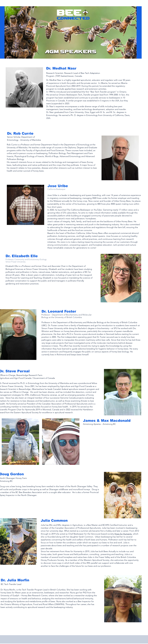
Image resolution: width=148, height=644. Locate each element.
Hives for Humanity (123, 534)
